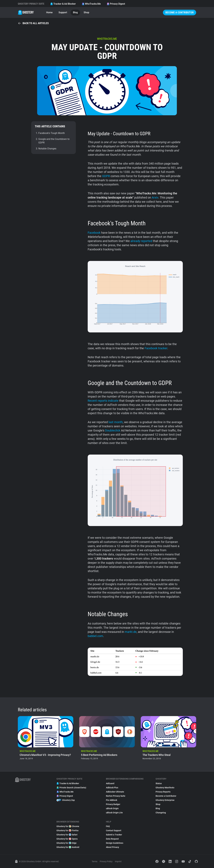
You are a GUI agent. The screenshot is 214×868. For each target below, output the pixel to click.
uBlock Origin (112, 808)
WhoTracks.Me (91, 4)
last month (116, 422)
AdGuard (110, 783)
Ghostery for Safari (67, 835)
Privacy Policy (106, 861)
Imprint (118, 861)
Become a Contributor (180, 12)
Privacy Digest (116, 4)
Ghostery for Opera (67, 839)
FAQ (108, 826)
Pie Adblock (112, 800)
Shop (86, 12)
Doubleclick (113, 430)
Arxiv (155, 197)
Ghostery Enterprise (165, 800)
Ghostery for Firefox (67, 830)
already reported (141, 241)
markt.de (131, 632)
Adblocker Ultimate (115, 792)
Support (63, 12)
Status (159, 783)
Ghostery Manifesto (165, 788)
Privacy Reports (163, 792)
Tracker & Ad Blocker (63, 4)
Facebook (94, 233)
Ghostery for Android (68, 847)
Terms (95, 861)
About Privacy (112, 847)
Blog (75, 12)
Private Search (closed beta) (71, 788)
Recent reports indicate (103, 401)
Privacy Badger (113, 804)
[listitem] (46, 739)
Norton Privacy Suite (116, 796)
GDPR (106, 176)
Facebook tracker (156, 348)
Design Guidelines (115, 843)
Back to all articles (33, 23)
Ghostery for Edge (67, 843)
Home (49, 12)
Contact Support (114, 830)
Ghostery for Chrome (68, 826)
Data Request (112, 839)
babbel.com (95, 636)
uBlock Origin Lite (114, 813)
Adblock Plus (112, 788)
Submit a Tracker (114, 835)
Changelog (161, 813)
